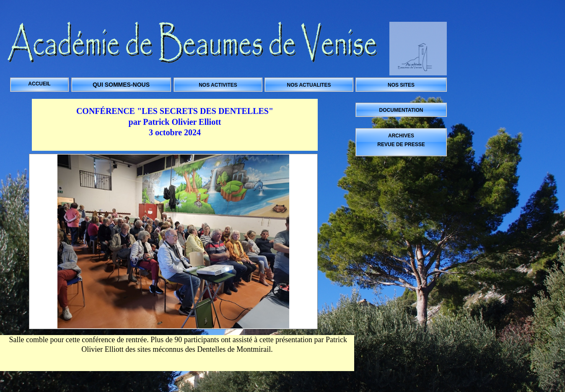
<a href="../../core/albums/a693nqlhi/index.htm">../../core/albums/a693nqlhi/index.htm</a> (173, 241)
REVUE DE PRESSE (401, 144)
